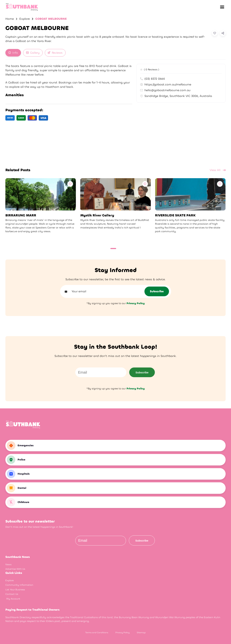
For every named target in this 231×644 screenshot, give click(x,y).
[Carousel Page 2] (119, 249)
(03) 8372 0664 (152, 79)
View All (218, 170)
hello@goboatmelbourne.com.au (165, 90)
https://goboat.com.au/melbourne (166, 84)
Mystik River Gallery (97, 215)
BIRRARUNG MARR (21, 215)
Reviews (55, 53)
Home (10, 19)
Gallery (33, 53)
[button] (222, 7)
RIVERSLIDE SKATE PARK (175, 215)
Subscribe (142, 372)
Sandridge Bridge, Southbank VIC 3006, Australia (176, 96)
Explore (25, 19)
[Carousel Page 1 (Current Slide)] (113, 249)
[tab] (13, 53)
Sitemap (141, 633)
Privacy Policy (122, 633)
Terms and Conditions (97, 633)
